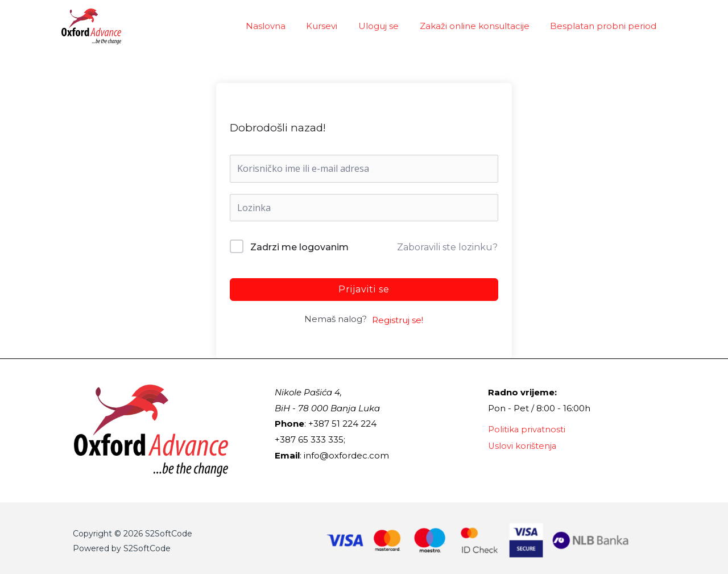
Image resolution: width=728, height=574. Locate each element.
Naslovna (283, 26)
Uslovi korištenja (523, 445)
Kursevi (335, 26)
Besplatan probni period (605, 26)
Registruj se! (398, 320)
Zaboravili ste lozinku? (447, 247)
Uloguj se (388, 26)
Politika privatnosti (527, 429)
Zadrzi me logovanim (299, 247)
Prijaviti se (364, 289)
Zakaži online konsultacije (480, 26)
